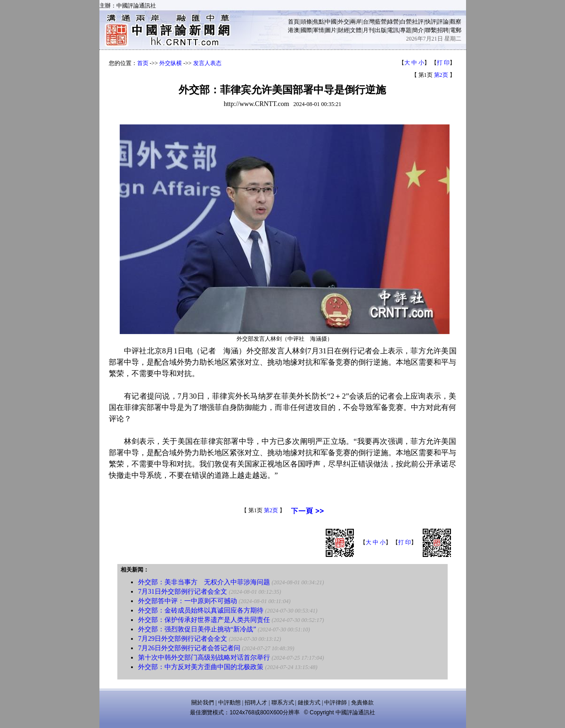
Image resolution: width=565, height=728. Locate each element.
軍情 (319, 30)
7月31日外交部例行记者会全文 (183, 592)
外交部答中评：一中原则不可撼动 (188, 601)
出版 (381, 30)
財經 (344, 30)
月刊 (368, 30)
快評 (431, 22)
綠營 (393, 22)
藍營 (381, 22)
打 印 (443, 63)
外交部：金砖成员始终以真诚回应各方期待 (201, 610)
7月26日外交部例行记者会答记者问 (189, 648)
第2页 (441, 75)
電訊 (393, 30)
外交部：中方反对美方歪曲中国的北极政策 (201, 667)
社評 (418, 22)
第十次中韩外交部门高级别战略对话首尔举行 (204, 658)
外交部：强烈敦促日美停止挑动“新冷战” (197, 629)
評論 (443, 22)
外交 (344, 22)
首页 (143, 63)
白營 (406, 22)
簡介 (418, 30)
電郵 (456, 30)
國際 (306, 30)
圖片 (331, 30)
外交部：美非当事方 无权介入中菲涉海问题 (204, 582)
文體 (356, 30)
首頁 (294, 22)
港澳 (294, 30)
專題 (406, 30)
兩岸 (356, 22)
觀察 (456, 22)
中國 (331, 22)
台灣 (368, 22)
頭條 (306, 22)
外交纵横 (171, 63)
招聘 (443, 30)
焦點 (319, 22)
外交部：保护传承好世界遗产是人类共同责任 (204, 620)
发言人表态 (207, 63)
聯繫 (431, 30)
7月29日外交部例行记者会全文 (183, 639)
